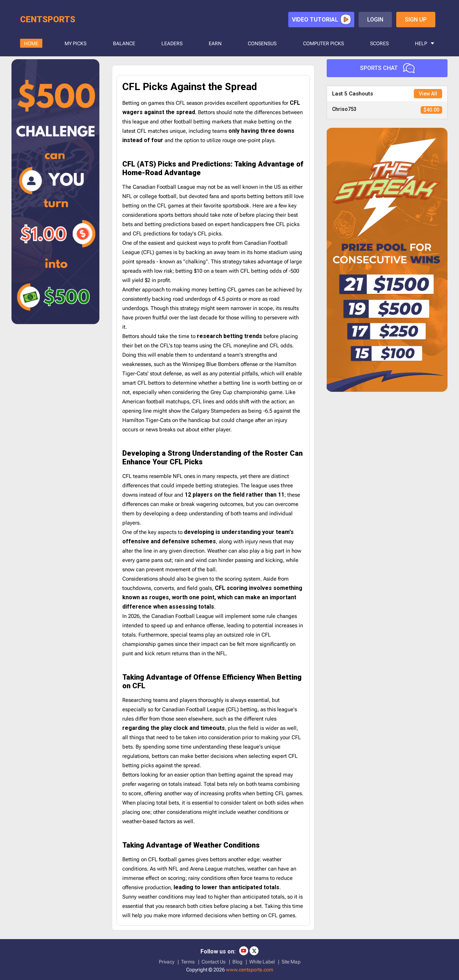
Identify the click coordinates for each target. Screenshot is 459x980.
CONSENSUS (262, 43)
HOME (31, 43)
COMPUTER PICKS (323, 43)
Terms (188, 962)
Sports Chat (387, 68)
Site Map (291, 962)
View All (428, 94)
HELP (421, 43)
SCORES (379, 43)
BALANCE (124, 43)
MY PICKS (75, 43)
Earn (215, 43)
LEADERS (172, 43)
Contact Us (214, 962)
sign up (416, 20)
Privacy (167, 962)
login (375, 20)
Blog (237, 962)
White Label (262, 962)
